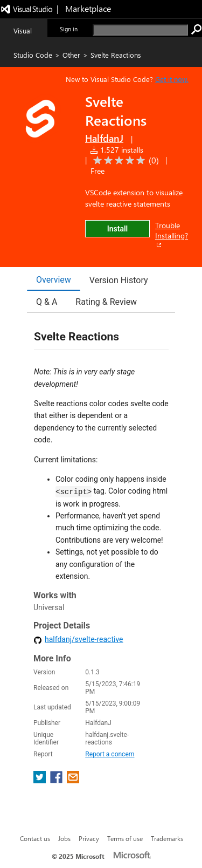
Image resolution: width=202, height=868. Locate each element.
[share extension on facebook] (57, 780)
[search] (140, 30)
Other (71, 55)
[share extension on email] (73, 780)
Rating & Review (106, 302)
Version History (119, 280)
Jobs (64, 838)
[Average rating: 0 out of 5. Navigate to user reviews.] (124, 160)
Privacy (89, 838)
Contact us (35, 838)
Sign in (69, 29)
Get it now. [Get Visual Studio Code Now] (172, 79)
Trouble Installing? (172, 235)
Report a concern (110, 754)
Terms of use (125, 838)
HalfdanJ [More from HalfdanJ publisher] (104, 138)
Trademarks (167, 838)
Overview (54, 280)
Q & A (47, 302)
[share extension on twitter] (41, 780)
